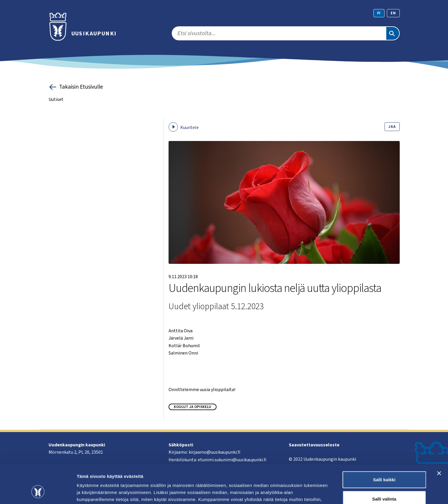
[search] (279, 33)
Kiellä (384, 485)
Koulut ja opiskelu (193, 407)
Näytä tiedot (313, 492)
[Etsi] (393, 33)
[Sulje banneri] (439, 440)
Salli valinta (384, 466)
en (393, 13)
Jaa (392, 127)
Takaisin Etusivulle (76, 87)
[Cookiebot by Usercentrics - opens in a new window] (38, 493)
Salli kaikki (384, 447)
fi (379, 13)
